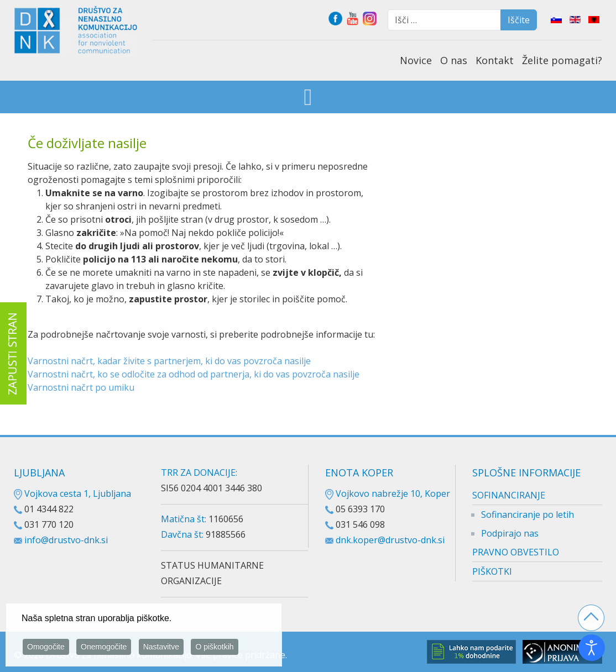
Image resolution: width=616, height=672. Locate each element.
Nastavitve (161, 648)
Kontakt (495, 60)
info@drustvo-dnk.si (66, 540)
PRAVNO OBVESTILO (516, 552)
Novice (416, 60)
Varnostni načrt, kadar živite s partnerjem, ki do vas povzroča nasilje (169, 361)
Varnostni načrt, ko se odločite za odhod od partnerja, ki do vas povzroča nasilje (194, 374)
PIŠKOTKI (492, 571)
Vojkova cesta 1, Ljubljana (72, 494)
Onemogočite (104, 648)
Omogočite (46, 648)
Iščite (519, 20)
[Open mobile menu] (308, 98)
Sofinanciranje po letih (528, 514)
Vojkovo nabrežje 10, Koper (388, 494)
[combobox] (444, 20)
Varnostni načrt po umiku (81, 387)
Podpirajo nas (510, 533)
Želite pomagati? (562, 60)
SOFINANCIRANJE (509, 495)
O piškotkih (214, 648)
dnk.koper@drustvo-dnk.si (390, 540)
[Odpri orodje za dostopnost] (592, 648)
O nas (454, 60)
